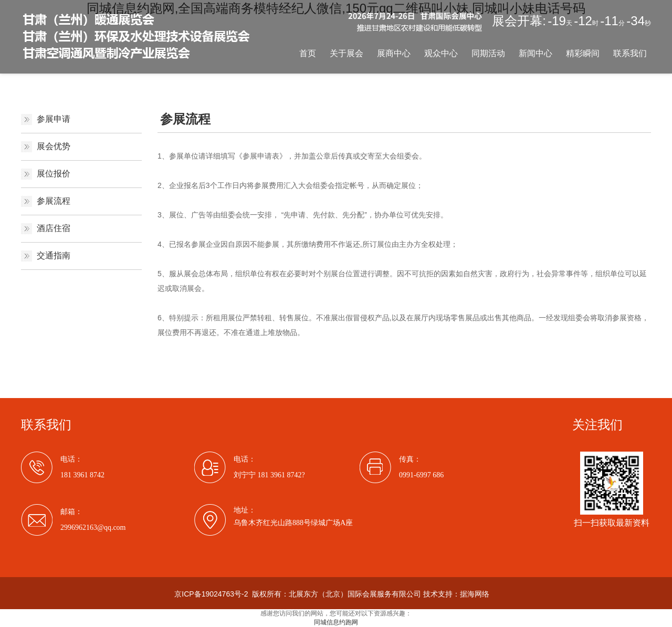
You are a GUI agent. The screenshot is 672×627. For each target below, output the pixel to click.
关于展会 (346, 53)
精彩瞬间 (583, 53)
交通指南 (54, 255)
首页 (308, 53)
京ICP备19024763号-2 (211, 594)
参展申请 (54, 119)
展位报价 (54, 174)
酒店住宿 (54, 228)
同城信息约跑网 (336, 622)
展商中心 (394, 53)
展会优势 (54, 146)
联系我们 (630, 53)
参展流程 (54, 201)
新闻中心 (535, 53)
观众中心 (441, 53)
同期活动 (488, 53)
